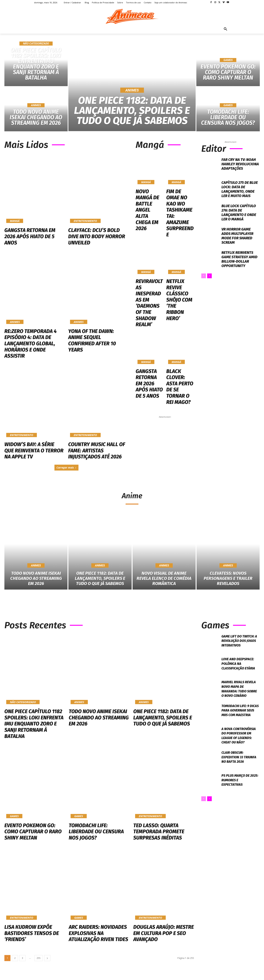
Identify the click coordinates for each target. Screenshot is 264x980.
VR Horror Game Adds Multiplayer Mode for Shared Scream (237, 236)
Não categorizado (36, 44)
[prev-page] (204, 276)
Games (228, 60)
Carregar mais (66, 468)
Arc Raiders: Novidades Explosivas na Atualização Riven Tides (98, 935)
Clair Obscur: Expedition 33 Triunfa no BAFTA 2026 (237, 765)
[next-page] (209, 276)
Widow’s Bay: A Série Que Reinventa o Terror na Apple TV (34, 451)
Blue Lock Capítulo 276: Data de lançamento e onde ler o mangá (239, 212)
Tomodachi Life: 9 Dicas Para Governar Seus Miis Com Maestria (240, 718)
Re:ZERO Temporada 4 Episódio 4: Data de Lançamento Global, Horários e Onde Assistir (31, 344)
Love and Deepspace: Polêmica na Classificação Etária (240, 665)
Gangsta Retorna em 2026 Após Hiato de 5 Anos (30, 236)
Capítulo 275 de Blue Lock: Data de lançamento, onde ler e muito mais (240, 189)
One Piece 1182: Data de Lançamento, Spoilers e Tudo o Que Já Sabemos (163, 719)
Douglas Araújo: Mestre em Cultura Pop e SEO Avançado (164, 935)
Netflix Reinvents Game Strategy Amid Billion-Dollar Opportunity (239, 259)
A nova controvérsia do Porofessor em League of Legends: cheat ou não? (240, 741)
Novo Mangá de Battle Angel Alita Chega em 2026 (149, 197)
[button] (225, 29)
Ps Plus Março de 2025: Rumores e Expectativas (237, 786)
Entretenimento (85, 221)
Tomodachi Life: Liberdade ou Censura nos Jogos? (96, 833)
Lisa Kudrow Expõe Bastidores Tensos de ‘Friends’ (32, 935)
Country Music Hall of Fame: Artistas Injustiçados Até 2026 (97, 451)
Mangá (15, 221)
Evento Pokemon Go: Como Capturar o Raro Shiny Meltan (33, 833)
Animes (36, 105)
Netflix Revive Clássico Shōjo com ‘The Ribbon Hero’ (180, 260)
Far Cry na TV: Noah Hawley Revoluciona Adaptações (240, 164)
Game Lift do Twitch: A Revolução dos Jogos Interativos (240, 642)
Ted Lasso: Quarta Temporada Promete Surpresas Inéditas (159, 833)
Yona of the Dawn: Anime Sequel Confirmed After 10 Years (92, 341)
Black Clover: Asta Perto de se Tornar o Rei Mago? (180, 322)
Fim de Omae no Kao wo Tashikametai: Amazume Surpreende (180, 199)
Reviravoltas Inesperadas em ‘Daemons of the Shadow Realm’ (149, 262)
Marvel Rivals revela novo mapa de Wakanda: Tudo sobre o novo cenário (240, 693)
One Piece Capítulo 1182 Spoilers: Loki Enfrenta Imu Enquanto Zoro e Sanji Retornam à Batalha (34, 726)
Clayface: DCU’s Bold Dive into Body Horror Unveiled (97, 236)
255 (39, 960)
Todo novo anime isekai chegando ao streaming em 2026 (99, 719)
